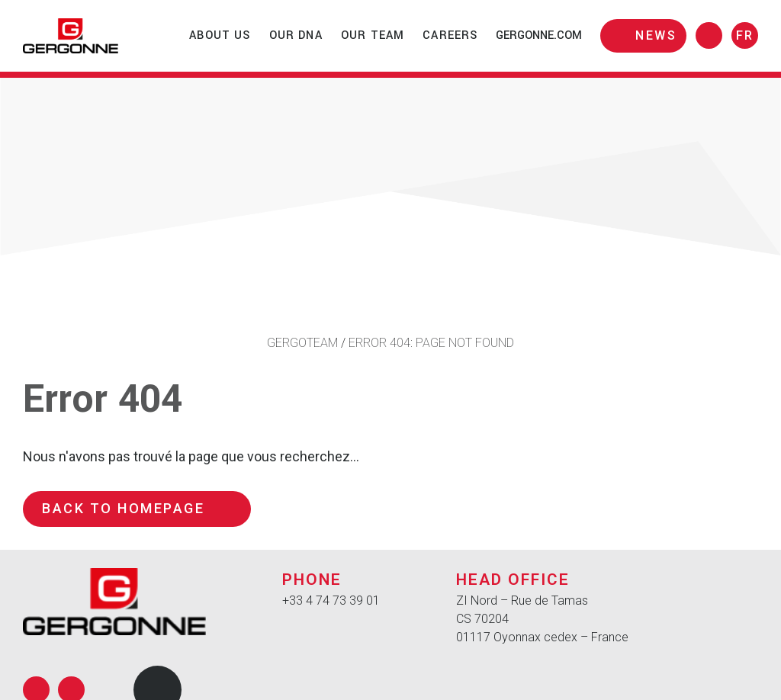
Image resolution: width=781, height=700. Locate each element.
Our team (373, 35)
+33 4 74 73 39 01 (331, 600)
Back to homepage (137, 508)
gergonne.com (539, 35)
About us (220, 35)
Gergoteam (302, 343)
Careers (450, 35)
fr (745, 35)
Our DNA (296, 35)
